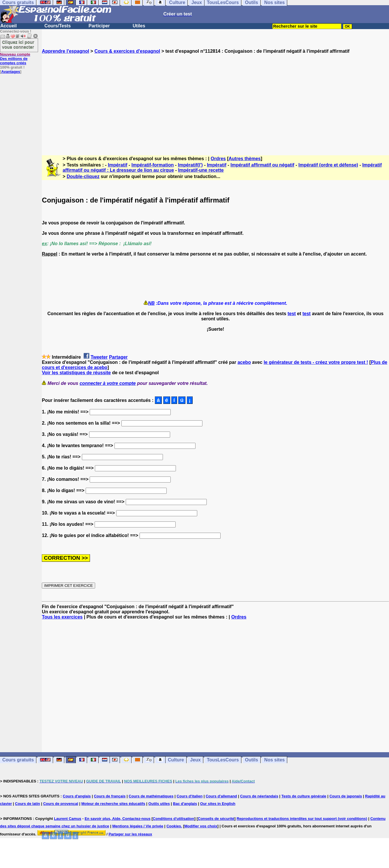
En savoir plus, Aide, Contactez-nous (118, 819)
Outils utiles (159, 804)
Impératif (118, 165)
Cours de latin (28, 804)
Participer (99, 26)
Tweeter (99, 357)
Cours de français (110, 796)
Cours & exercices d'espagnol (127, 51)
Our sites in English (218, 804)
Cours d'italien (190, 796)
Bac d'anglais (185, 804)
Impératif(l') (190, 165)
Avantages (11, 72)
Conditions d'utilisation (174, 819)
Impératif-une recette (201, 170)
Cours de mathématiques (151, 796)
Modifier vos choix (201, 826)
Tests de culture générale (304, 796)
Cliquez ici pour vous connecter (18, 44)
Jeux (195, 760)
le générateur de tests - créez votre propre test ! (316, 362)
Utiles (139, 26)
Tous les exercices (62, 617)
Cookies (174, 826)
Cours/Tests (58, 26)
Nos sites (274, 760)
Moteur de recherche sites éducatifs (113, 804)
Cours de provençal (61, 804)
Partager (118, 357)
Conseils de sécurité (216, 819)
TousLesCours (223, 760)
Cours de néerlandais (259, 796)
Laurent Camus (68, 819)
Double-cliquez (83, 176)
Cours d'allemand (221, 796)
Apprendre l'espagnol (65, 51)
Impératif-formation (153, 165)
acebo (244, 362)
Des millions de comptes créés (15, 59)
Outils (252, 760)
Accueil (9, 26)
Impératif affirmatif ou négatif (262, 165)
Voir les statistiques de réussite (76, 373)
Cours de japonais (346, 796)
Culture (176, 760)
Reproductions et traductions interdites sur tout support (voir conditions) (302, 819)
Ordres (218, 159)
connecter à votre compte (108, 383)
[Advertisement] (215, 99)
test (292, 314)
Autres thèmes (245, 159)
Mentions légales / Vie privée (138, 826)
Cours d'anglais (77, 796)
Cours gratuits (18, 760)
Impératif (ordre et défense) (328, 165)
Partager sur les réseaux (130, 834)
